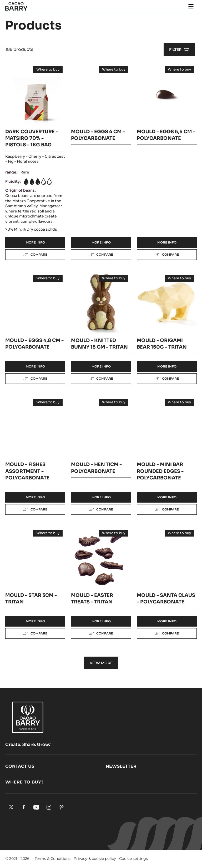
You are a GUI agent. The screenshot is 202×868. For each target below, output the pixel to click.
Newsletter (121, 766)
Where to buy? (24, 782)
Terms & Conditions (53, 859)
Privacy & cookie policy (95, 859)
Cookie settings (133, 859)
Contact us (20, 766)
